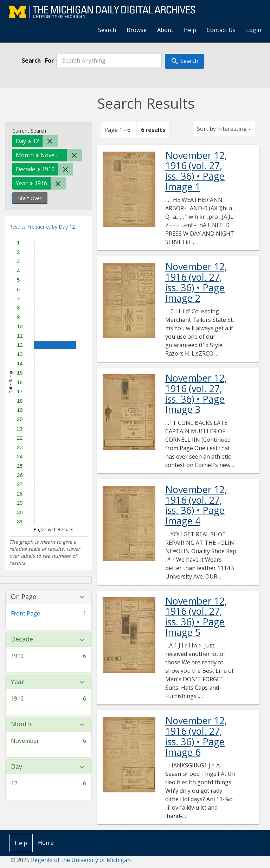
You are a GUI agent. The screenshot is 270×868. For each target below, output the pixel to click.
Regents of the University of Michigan (81, 860)
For (49, 60)
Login (254, 30)
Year (18, 682)
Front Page (25, 613)
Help (190, 30)
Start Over (30, 198)
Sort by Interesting (224, 129)
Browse (137, 30)
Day (17, 767)
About (165, 30)
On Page (24, 597)
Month (21, 724)
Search (107, 30)
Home (46, 843)
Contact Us (221, 30)
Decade (22, 639)
